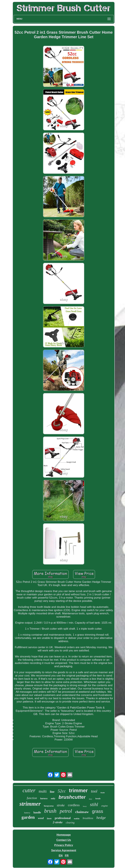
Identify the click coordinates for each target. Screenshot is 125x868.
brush (50, 811)
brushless (88, 818)
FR (67, 856)
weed (41, 818)
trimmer (78, 791)
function (32, 798)
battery (27, 813)
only (53, 798)
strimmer (30, 804)
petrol (66, 811)
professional (63, 818)
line (52, 792)
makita (77, 819)
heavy (85, 806)
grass (97, 811)
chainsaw (82, 812)
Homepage (64, 835)
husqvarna (49, 806)
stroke (61, 805)
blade (103, 793)
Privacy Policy (64, 845)
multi (43, 791)
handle (37, 812)
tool (94, 791)
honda (98, 799)
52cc (62, 791)
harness (44, 798)
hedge (101, 818)
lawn (49, 818)
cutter (29, 790)
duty (90, 799)
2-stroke (58, 822)
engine (105, 806)
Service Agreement (64, 850)
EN (61, 856)
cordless (74, 805)
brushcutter (72, 797)
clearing (70, 823)
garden (28, 817)
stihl (94, 804)
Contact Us (64, 840)
